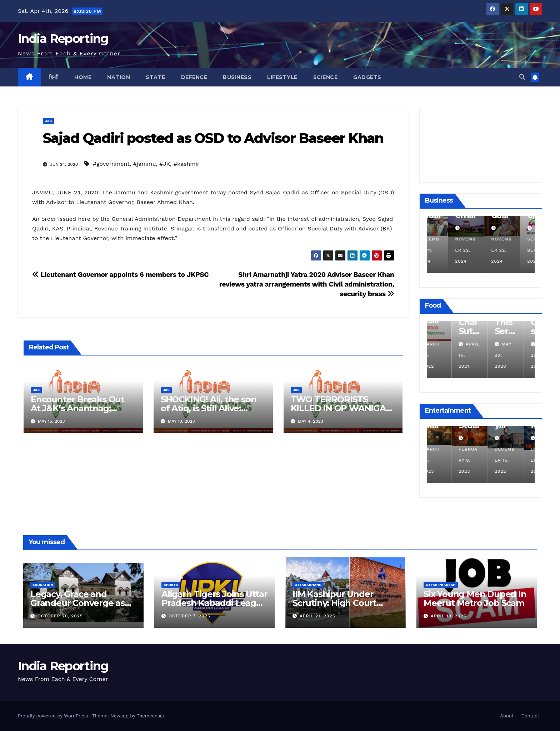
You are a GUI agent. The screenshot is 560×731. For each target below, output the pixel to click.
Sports (171, 585)
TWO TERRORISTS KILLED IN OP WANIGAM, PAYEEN (343, 408)
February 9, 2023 (479, 460)
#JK (165, 164)
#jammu (145, 164)
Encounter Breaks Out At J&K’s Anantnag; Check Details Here (77, 408)
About (507, 716)
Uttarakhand (308, 585)
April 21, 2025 (317, 616)
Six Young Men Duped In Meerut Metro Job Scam (475, 598)
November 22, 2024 (480, 250)
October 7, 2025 (189, 616)
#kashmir (187, 164)
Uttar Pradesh (441, 585)
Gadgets (367, 77)
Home (83, 77)
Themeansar (151, 716)
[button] (522, 77)
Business (237, 77)
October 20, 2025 (60, 616)
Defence (194, 77)
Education (43, 585)
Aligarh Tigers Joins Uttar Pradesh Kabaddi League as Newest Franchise (214, 603)
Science (326, 77)
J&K (49, 121)
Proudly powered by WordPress (54, 716)
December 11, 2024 (444, 250)
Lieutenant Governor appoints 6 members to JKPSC (120, 275)
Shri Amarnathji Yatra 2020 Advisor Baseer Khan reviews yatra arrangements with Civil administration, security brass (307, 284)
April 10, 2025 (449, 616)
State (156, 77)
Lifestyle (282, 77)
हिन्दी (54, 77)
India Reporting (63, 39)
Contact (530, 716)
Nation (119, 77)
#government (111, 164)
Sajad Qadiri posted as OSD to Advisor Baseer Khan (213, 138)
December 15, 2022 (516, 460)
